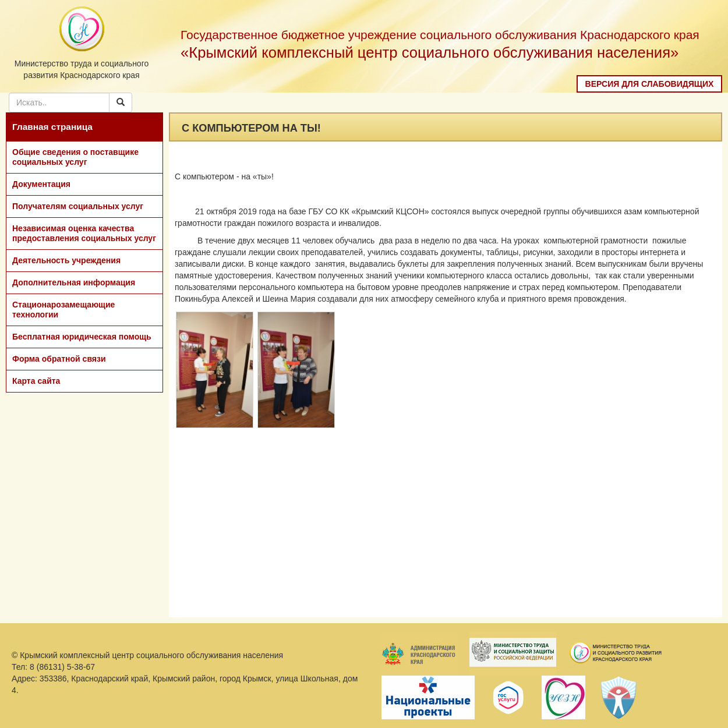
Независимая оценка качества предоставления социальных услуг (84, 233)
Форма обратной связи (59, 359)
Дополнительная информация (74, 282)
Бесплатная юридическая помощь (82, 337)
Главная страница (52, 127)
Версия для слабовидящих (650, 84)
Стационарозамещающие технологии (63, 310)
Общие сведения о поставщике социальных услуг (75, 157)
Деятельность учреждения (66, 260)
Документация (41, 184)
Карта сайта (36, 381)
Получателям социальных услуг (78, 206)
